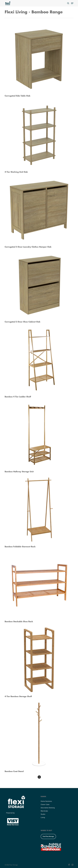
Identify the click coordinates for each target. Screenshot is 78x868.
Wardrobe (44, 811)
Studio (43, 814)
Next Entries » (39, 777)
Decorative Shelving (48, 808)
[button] (72, 3)
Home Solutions (46, 801)
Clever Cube (45, 804)
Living (43, 817)
